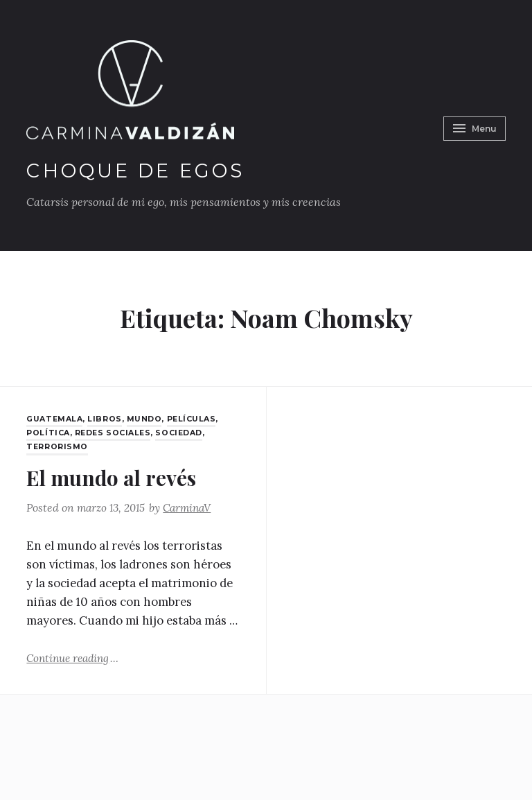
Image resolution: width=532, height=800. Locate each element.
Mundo (148, 419)
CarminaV (192, 507)
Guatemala (56, 419)
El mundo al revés (117, 476)
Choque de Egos (140, 171)
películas (196, 419)
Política (48, 433)
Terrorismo (57, 446)
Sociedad (185, 433)
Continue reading (75, 656)
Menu (472, 125)
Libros (108, 419)
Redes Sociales (116, 433)
